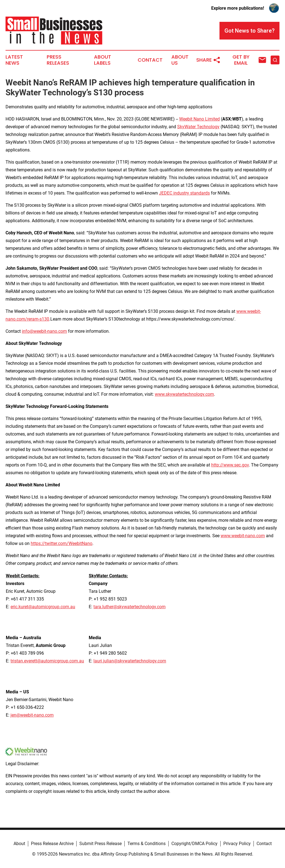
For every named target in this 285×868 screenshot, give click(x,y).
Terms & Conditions (147, 844)
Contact (150, 60)
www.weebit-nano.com (243, 536)
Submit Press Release (100, 844)
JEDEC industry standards (184, 193)
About (19, 844)
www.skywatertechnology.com (184, 394)
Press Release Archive (52, 844)
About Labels (103, 60)
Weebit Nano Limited (199, 119)
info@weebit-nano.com (44, 331)
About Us (180, 60)
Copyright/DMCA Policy (194, 844)
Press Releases (58, 60)
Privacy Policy (237, 844)
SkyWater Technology (198, 127)
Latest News (14, 60)
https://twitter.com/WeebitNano (62, 543)
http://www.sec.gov (230, 465)
